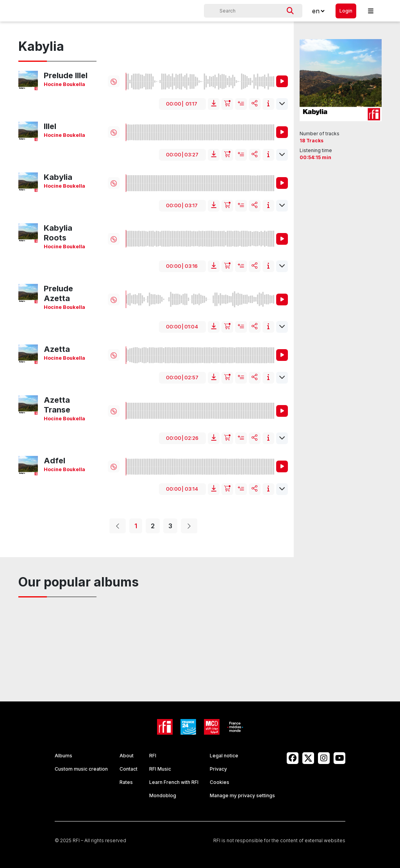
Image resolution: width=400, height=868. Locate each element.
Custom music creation (81, 769)
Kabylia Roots (58, 233)
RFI (153, 756)
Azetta (57, 349)
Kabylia (58, 177)
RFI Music (160, 769)
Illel (50, 126)
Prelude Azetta (58, 293)
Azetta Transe (57, 405)
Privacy (218, 769)
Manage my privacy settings (242, 795)
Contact (129, 769)
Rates (126, 782)
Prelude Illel (66, 75)
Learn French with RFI (174, 782)
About (127, 756)
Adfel (54, 461)
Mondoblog (163, 795)
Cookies (220, 782)
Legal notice (224, 756)
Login (346, 11)
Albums (63, 756)
